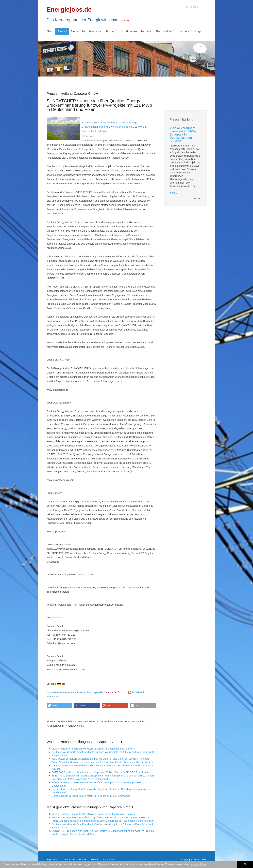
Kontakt (95, 859)
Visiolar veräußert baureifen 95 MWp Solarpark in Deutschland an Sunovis (93, 749)
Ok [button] (245, 864)
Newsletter (109, 859)
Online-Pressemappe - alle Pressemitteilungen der (84, 692)
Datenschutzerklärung (75, 859)
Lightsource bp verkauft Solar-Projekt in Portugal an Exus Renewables (91, 796)
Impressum (53, 859)
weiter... (174, 193)
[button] (60, 706)
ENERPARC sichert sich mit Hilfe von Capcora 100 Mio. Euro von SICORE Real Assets (100, 772)
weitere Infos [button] (198, 864)
